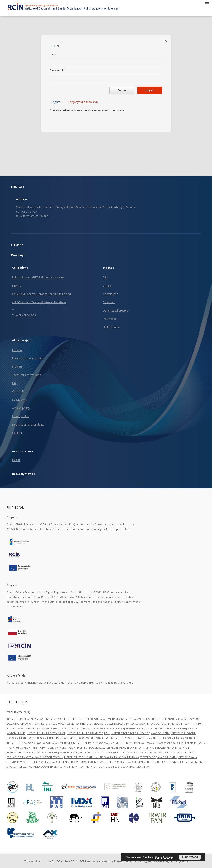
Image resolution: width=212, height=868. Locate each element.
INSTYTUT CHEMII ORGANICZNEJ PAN (88, 733)
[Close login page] (166, 41)
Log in (16, 460)
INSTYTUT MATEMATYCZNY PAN (25, 719)
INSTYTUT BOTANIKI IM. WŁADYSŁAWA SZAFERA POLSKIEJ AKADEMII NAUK (102, 728)
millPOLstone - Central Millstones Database (39, 302)
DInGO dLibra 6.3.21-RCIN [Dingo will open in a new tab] (69, 861)
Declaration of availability (28, 425)
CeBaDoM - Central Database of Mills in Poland (41, 294)
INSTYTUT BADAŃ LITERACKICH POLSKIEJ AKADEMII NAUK (154, 719)
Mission (17, 350)
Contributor (110, 294)
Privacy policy (21, 416)
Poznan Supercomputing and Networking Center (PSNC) (151, 861)
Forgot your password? (83, 102)
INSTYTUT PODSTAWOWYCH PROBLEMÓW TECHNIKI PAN (110, 748)
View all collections (24, 315)
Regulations (19, 400)
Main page (18, 255)
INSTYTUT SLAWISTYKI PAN (161, 748)
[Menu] (207, 3)
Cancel (122, 90)
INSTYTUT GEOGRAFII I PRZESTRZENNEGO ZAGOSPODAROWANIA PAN (69, 738)
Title (106, 277)
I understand (190, 857)
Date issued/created (116, 311)
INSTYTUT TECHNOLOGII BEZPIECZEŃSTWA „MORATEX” (117, 767)
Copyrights (19, 391)
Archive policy (21, 408)
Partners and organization (29, 358)
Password (57, 70)
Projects (17, 367)
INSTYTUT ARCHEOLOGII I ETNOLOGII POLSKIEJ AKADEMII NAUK (82, 719)
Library (17, 286)
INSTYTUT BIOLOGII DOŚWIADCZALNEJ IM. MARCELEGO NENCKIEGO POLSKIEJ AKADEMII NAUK (136, 724)
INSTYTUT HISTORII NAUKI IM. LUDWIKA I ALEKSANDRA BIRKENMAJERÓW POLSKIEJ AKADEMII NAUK (121, 757)
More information (164, 857)
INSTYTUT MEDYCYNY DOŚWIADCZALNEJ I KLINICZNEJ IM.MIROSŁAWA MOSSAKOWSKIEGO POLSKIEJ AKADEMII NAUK (139, 743)
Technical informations (26, 375)
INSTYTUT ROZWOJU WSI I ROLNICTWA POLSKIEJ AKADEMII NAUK (96, 762)
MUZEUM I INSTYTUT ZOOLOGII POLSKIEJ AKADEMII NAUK (113, 752)
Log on (150, 90)
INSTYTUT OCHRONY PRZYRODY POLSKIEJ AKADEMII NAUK (42, 748)
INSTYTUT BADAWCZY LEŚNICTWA (60, 724)
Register (56, 102)
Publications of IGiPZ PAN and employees (38, 277)
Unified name (111, 327)
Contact (17, 433)
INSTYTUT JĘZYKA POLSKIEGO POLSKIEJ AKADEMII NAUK (39, 743)
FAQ (15, 383)
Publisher (109, 302)
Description (110, 319)
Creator (108, 286)
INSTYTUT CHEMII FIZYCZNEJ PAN (46, 733)
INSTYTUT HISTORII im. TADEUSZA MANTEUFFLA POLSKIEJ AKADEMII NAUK (153, 738)
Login (54, 54)
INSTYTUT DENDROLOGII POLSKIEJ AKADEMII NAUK (141, 733)
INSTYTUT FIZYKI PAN (71, 767)
